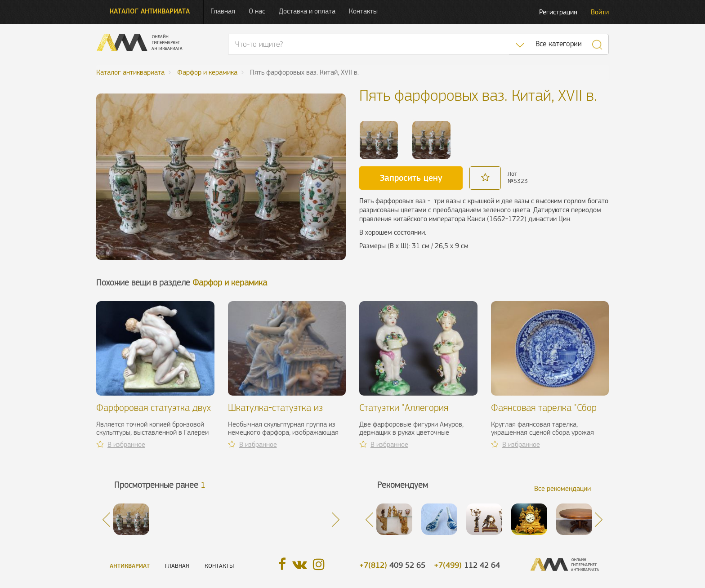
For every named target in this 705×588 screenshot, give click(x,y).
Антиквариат (130, 566)
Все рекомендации (562, 488)
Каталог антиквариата (150, 11)
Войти (600, 12)
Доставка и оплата (307, 11)
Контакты (363, 11)
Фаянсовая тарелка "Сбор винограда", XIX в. (544, 413)
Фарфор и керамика (230, 283)
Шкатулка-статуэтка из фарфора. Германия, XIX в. (281, 413)
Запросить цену (411, 178)
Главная (223, 11)
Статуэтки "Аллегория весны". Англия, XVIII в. (405, 413)
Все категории (559, 44)
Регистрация (558, 12)
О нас (257, 11)
